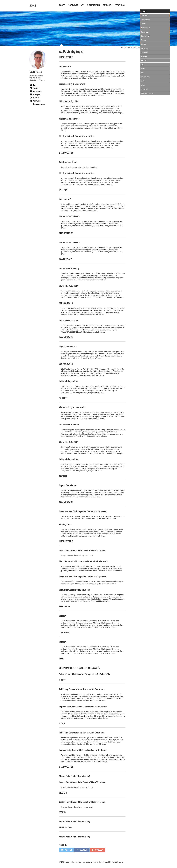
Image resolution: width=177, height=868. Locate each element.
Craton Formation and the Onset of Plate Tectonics (82, 550)
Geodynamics (145, 20)
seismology (145, 89)
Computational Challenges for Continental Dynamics (83, 511)
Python (143, 24)
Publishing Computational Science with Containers (82, 689)
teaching (144, 60)
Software (73, 5)
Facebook (35, 91)
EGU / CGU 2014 (66, 303)
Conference (145, 32)
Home (32, 5)
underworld (145, 52)
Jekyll (91, 861)
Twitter (34, 88)
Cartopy (63, 615)
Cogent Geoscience (68, 346)
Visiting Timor (65, 524)
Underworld (145, 16)
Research (108, 5)
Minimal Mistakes (109, 861)
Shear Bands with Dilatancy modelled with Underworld (83, 561)
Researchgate (39, 103)
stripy (143, 85)
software (144, 56)
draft (143, 69)
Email (34, 84)
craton (143, 81)
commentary (145, 48)
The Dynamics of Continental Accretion (77, 135)
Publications (93, 5)
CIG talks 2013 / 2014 (69, 101)
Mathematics (145, 28)
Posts (62, 5)
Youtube (35, 100)
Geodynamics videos (68, 161)
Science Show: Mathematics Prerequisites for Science (83, 674)
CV (82, 5)
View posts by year (147, 93)
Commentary (145, 36)
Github (34, 97)
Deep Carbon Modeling (69, 268)
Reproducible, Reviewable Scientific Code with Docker (83, 706)
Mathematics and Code (69, 118)
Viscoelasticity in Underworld (72, 83)
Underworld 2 (65, 66)
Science (144, 40)
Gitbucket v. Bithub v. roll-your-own (75, 589)
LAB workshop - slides (69, 320)
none (143, 73)
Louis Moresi (121, 47)
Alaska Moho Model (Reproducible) (75, 775)
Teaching (120, 5)
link (142, 65)
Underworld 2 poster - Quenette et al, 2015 (78, 667)
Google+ (35, 94)
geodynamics (145, 77)
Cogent (144, 44)
